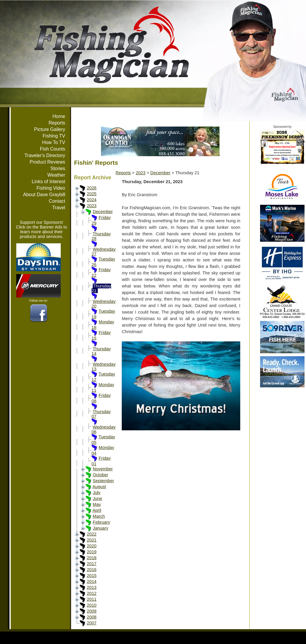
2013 (92, 587)
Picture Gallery (50, 129)
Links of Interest (48, 182)
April (97, 510)
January (100, 528)
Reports (57, 123)
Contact (57, 201)
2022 (92, 534)
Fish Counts (53, 149)
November (103, 469)
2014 (92, 581)
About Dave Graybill (44, 195)
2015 (92, 576)
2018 (92, 558)
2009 (92, 611)
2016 (92, 570)
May (97, 504)
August (99, 487)
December (103, 212)
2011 (92, 599)
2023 (92, 206)
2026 (92, 188)
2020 (92, 546)
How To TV (54, 142)
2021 (92, 540)
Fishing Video (51, 188)
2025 (92, 194)
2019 (92, 552)
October (100, 475)
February (101, 522)
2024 (92, 200)
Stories (58, 168)
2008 (92, 617)
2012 (92, 593)
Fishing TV (54, 136)
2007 (92, 623)
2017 (92, 564)
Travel (59, 208)
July (97, 493)
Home (59, 116)
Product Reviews (47, 162)
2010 (92, 605)
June (97, 498)
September (103, 481)
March (99, 516)
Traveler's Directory (45, 155)
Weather (56, 175)
